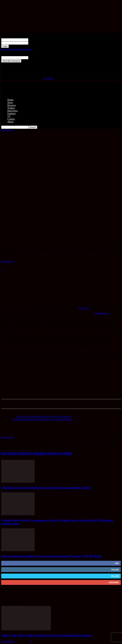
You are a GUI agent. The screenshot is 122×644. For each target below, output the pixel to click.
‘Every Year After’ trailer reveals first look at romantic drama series (46, 635)
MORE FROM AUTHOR (54, 453)
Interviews (13, 111)
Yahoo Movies (102, 313)
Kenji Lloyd (7, 261)
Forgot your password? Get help (17, 49)
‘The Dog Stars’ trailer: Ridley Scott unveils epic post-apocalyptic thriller (46, 488)
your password (36, 43)
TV (9, 116)
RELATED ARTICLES (18, 453)
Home (10, 100)
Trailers (11, 108)
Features (11, 113)
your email (34, 58)
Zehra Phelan (8, 641)
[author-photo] (9, 434)
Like (117, 563)
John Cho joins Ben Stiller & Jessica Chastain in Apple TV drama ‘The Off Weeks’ (52, 556)
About (10, 122)
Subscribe (114, 582)
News (10, 103)
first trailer (84, 308)
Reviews (12, 105)
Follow (115, 569)
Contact (11, 119)
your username (36, 40)
